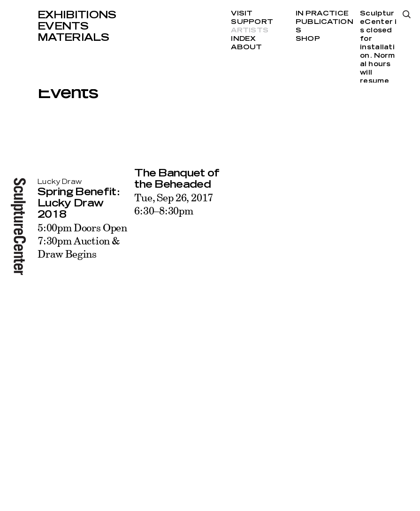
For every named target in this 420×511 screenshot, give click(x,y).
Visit (242, 14)
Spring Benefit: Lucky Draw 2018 (78, 203)
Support (252, 22)
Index (243, 39)
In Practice (322, 14)
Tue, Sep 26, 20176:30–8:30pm (174, 204)
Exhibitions (77, 15)
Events (63, 26)
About (246, 47)
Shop (308, 39)
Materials (73, 38)
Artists (250, 31)
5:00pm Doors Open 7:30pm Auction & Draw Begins (82, 240)
